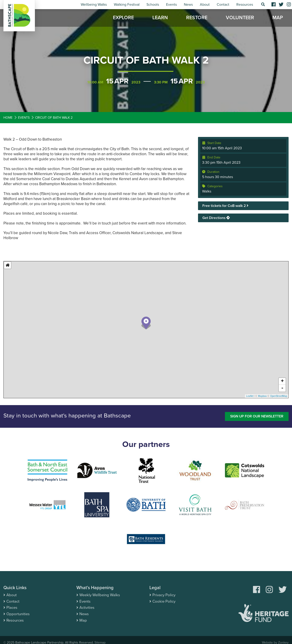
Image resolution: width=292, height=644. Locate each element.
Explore (123, 18)
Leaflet (250, 396)
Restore (197, 18)
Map (278, 18)
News (188, 5)
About (205, 5)
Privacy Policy (164, 595)
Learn (160, 18)
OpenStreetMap (279, 396)
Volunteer (240, 18)
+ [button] (282, 381)
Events (171, 5)
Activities (87, 607)
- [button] (282, 388)
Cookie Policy (164, 601)
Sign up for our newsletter (256, 416)
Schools (153, 5)
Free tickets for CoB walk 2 (226, 206)
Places (12, 607)
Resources (245, 5)
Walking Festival (127, 5)
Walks (207, 191)
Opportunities (18, 613)
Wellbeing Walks (94, 5)
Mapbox (262, 396)
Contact (223, 5)
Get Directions (216, 218)
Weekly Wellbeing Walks (100, 595)
